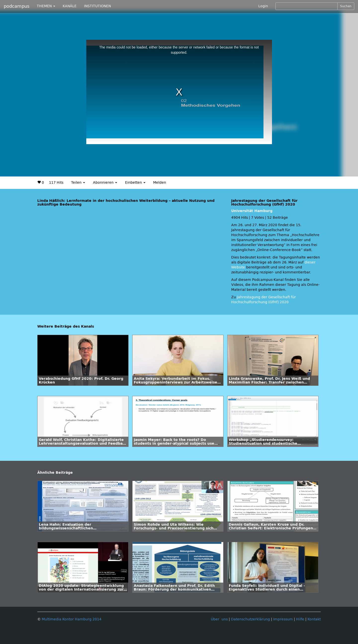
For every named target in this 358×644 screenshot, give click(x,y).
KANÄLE (70, 6)
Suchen (346, 6)
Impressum (283, 619)
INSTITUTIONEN (97, 6)
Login (263, 6)
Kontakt (314, 619)
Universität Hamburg (252, 211)
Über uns (219, 619)
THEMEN (46, 6)
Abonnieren (105, 183)
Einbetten (135, 183)
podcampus (17, 6)
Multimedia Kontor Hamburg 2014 (72, 619)
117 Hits (56, 183)
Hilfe (300, 619)
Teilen (78, 183)
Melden (160, 183)
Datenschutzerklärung (250, 619)
